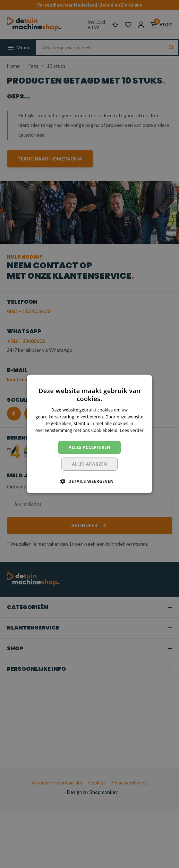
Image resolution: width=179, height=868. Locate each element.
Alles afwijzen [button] (89, 464)
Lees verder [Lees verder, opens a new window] (132, 430)
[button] (89, 481)
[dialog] (89, 434)
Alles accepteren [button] (90, 447)
